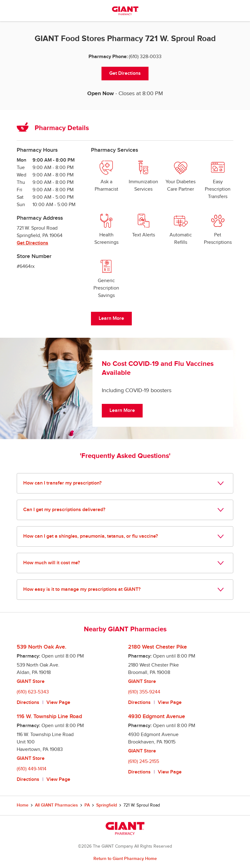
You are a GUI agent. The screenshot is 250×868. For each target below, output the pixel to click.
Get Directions (125, 73)
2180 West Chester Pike (157, 647)
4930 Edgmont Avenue (157, 716)
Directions (28, 703)
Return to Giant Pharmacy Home (125, 859)
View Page (58, 703)
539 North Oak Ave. (41, 647)
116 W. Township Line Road (49, 716)
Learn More (111, 318)
